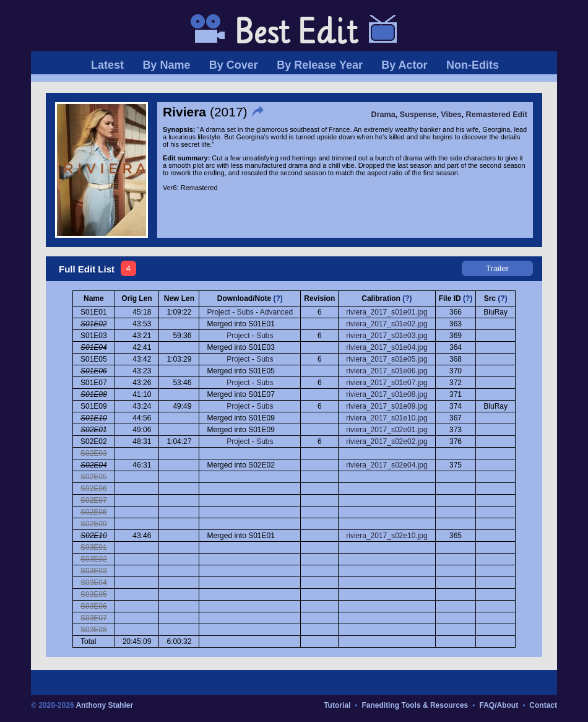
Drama (383, 115)
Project (218, 312)
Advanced (276, 312)
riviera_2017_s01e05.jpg (387, 359)
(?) (278, 298)
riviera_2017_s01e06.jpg (387, 371)
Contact (543, 705)
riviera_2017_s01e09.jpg (387, 406)
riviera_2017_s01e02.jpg (387, 324)
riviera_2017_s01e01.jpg (387, 312)
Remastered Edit (497, 115)
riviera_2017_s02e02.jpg (387, 441)
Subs (245, 312)
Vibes (451, 115)
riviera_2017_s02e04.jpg (387, 465)
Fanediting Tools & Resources (415, 705)
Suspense (418, 115)
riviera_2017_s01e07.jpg (387, 383)
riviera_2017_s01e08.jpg (387, 394)
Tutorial (337, 705)
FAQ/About (499, 705)
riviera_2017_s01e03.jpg (387, 336)
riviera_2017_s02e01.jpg (387, 430)
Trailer (497, 268)
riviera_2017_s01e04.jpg (387, 347)
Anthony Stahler (104, 705)
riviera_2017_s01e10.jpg (387, 418)
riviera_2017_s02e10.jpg (387, 536)
